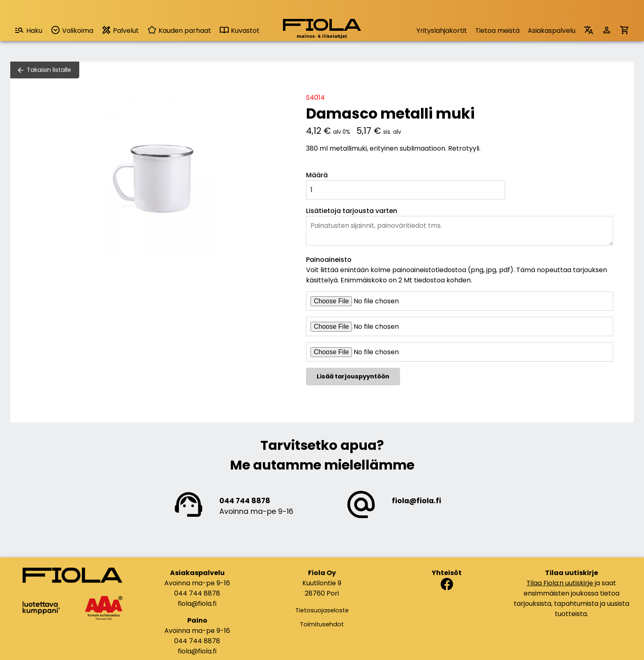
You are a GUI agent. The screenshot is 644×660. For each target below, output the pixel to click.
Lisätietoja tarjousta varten (352, 211)
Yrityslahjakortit (442, 31)
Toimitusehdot (322, 624)
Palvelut (120, 30)
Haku (28, 30)
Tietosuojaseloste (322, 610)
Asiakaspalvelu (552, 31)
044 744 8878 (245, 501)
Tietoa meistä (497, 31)
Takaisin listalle (49, 70)
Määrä (317, 175)
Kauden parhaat (179, 31)
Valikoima (72, 30)
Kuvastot (239, 31)
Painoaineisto (329, 260)
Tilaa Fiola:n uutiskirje (560, 583)
